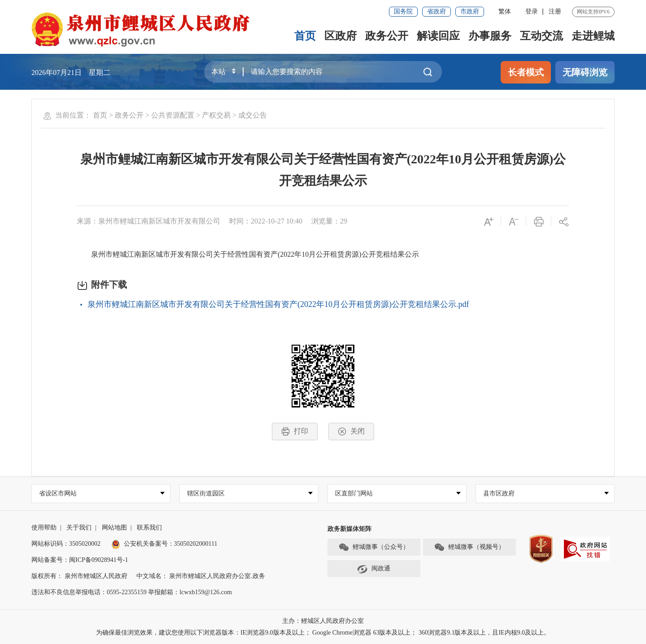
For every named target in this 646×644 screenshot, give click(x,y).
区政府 (340, 36)
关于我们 (79, 528)
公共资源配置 (173, 115)
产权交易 (216, 115)
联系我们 (149, 528)
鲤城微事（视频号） (469, 548)
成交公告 (253, 115)
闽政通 (374, 569)
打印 (295, 432)
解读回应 (438, 36)
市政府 (470, 11)
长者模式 (526, 72)
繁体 (505, 11)
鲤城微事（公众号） (374, 548)
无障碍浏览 (585, 72)
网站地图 (114, 528)
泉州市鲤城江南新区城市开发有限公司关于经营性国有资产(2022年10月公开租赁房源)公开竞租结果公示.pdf (278, 304)
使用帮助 (44, 528)
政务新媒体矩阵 (349, 529)
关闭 (351, 432)
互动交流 (541, 36)
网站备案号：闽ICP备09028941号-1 (80, 560)
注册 (555, 11)
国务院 (403, 11)
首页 (305, 36)
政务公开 (387, 36)
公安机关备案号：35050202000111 (164, 544)
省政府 (436, 11)
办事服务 (490, 36)
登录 (532, 11)
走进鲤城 (593, 36)
